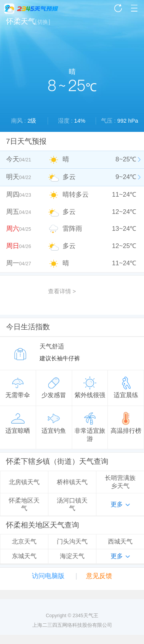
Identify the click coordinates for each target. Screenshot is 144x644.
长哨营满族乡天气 (120, 482)
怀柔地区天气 (24, 504)
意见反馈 (99, 576)
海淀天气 (72, 556)
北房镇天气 (24, 482)
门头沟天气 (72, 541)
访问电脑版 (48, 576)
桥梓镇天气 (72, 482)
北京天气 (24, 541)
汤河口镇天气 (72, 504)
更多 (117, 504)
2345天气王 (31, 9)
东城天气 (24, 556)
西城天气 (120, 541)
